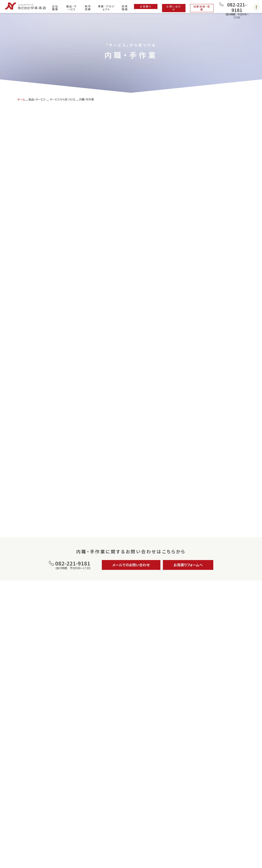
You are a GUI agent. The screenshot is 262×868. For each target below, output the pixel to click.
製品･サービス (72, 8)
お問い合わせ (174, 8)
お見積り (146, 6)
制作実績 (88, 8)
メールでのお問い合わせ (131, 565)
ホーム (21, 99)
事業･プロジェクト (106, 8)
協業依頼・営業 (202, 8)
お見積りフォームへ (188, 565)
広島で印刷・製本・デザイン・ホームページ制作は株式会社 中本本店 (26, 6)
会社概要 (55, 8)
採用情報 (125, 8)
